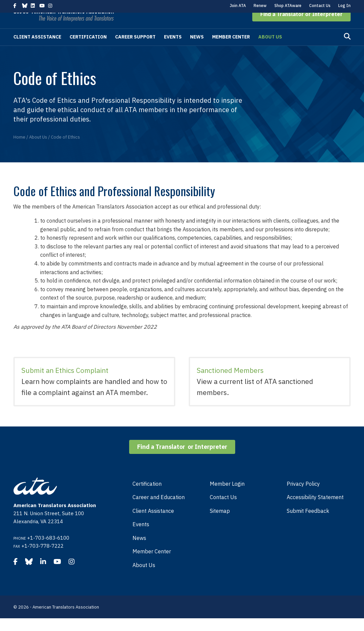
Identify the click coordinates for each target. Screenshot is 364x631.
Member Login (227, 496)
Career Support (135, 50)
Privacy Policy (303, 496)
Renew (260, 6)
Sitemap (220, 524)
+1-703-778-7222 (42, 559)
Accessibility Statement (315, 510)
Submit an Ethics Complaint (65, 383)
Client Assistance (37, 50)
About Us (270, 50)
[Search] (347, 49)
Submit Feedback (308, 524)
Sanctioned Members (230, 383)
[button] (301, 27)
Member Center (231, 50)
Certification (88, 50)
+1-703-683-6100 (48, 550)
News (197, 50)
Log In (344, 6)
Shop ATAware (288, 6)
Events (173, 50)
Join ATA (238, 6)
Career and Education (159, 510)
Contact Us (320, 6)
